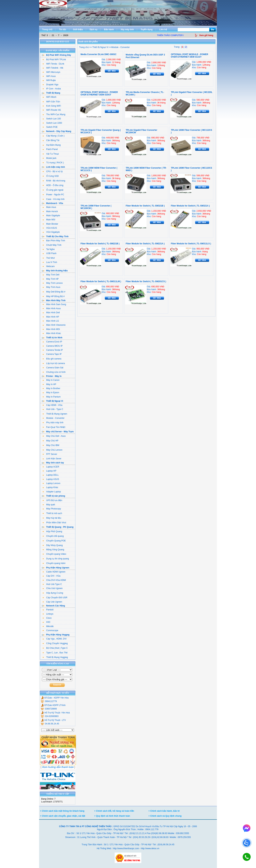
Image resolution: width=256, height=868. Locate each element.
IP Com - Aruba (52, 89)
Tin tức (63, 29)
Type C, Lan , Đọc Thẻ (55, 653)
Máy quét (49, 505)
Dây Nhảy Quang (53, 545)
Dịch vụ (93, 29)
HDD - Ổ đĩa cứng (53, 185)
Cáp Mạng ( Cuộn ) (54, 136)
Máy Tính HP (51, 279)
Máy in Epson (51, 393)
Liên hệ (163, 29)
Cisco (47, 618)
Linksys (48, 614)
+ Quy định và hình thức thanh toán (112, 816)
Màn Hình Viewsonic (54, 325)
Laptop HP (49, 471)
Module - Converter (54, 418)
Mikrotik (48, 626)
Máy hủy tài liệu (52, 518)
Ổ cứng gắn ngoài (53, 190)
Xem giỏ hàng (206, 35)
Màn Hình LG (51, 321)
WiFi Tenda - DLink (53, 64)
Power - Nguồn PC (53, 195)
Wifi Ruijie (49, 80)
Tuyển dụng (147, 29)
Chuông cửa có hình (54, 372)
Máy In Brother (51, 388)
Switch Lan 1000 (52, 123)
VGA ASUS (50, 228)
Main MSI (49, 220)
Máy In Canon (51, 380)
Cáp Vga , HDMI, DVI (54, 639)
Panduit (48, 610)
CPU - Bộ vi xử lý (53, 171)
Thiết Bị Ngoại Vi (100, 47)
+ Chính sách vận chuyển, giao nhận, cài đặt (63, 816)
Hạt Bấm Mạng (52, 145)
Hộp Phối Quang (52, 531)
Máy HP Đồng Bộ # (54, 296)
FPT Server (50, 454)
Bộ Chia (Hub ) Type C (55, 648)
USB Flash (49, 253)
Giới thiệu (78, 29)
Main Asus (49, 207)
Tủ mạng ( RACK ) (53, 163)
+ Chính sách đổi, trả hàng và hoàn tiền (114, 811)
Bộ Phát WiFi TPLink (54, 60)
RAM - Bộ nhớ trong (54, 181)
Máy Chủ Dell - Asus (54, 436)
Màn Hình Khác (52, 333)
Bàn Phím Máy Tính (54, 241)
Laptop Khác (50, 487)
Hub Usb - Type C (53, 409)
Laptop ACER (51, 467)
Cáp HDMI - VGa (52, 405)
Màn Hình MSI (51, 329)
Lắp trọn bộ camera (54, 363)
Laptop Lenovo (51, 483)
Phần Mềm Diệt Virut (54, 523)
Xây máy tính (127, 29)
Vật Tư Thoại (51, 154)
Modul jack (49, 158)
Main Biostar (50, 224)
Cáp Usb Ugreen (52, 602)
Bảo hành (109, 29)
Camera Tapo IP (52, 354)
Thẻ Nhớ (49, 258)
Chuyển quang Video (54, 554)
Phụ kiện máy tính (53, 423)
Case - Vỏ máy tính (54, 199)
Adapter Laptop (52, 492)
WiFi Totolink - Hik (53, 68)
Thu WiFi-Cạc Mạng (54, 114)
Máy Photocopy (52, 509)
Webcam (49, 266)
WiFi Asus (49, 76)
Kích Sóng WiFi (52, 106)
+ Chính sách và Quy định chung (165, 816)
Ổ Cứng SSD (51, 176)
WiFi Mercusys (51, 72)
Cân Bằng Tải (51, 140)
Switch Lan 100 (52, 119)
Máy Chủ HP (50, 441)
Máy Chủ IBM (51, 445)
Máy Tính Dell (51, 275)
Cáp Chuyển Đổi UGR (55, 598)
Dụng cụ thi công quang (56, 559)
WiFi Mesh (49, 97)
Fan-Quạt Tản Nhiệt (54, 427)
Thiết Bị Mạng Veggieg (55, 657)
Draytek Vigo (50, 85)
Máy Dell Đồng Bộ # (54, 292)
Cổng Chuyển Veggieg (55, 643)
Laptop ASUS (51, 479)
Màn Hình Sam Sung (54, 304)
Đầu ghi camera (52, 359)
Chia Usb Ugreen (53, 588)
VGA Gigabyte (51, 232)
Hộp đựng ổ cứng (53, 593)
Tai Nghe (49, 249)
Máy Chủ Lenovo (52, 450)
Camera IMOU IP (53, 346)
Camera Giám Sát (53, 368)
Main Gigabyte (51, 216)
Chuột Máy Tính (52, 245)
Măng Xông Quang (53, 550)
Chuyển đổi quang (53, 536)
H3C (46, 622)
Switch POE (50, 127)
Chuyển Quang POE (54, 541)
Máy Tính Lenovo (53, 283)
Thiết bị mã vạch (52, 513)
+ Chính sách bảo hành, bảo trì (164, 811)
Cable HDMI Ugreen (54, 572)
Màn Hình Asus (52, 308)
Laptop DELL (51, 475)
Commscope (50, 630)
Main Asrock (50, 211)
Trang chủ (47, 29)
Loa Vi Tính (50, 262)
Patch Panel (50, 149)
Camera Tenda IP (53, 350)
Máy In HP (49, 384)
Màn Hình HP (51, 317)
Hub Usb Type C (52, 584)
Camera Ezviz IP (52, 342)
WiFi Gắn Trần (51, 102)
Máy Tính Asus (51, 287)
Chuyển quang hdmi (54, 563)
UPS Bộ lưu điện (52, 500)
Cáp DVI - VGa (51, 576)
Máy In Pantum (52, 397)
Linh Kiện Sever (52, 459)
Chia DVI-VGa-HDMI (54, 580)
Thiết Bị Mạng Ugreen (55, 414)
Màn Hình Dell (51, 313)
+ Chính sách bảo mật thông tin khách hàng (62, 811)
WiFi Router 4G (52, 110)
